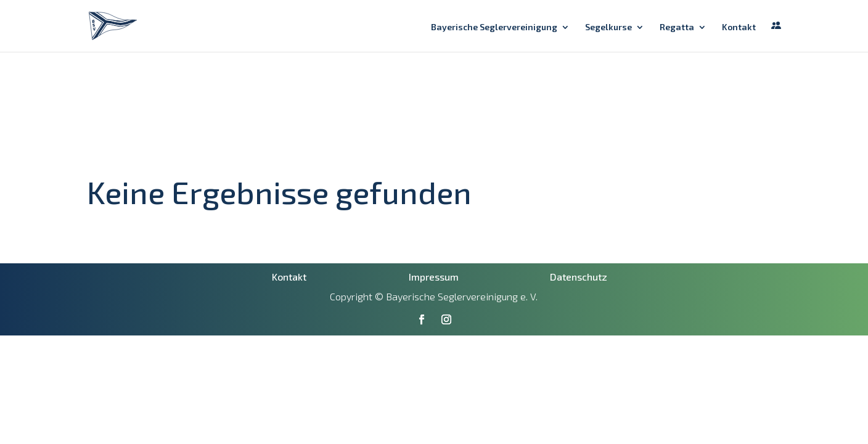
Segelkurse (608, 27)
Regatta (677, 27)
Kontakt (739, 27)
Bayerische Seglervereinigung (494, 27)
